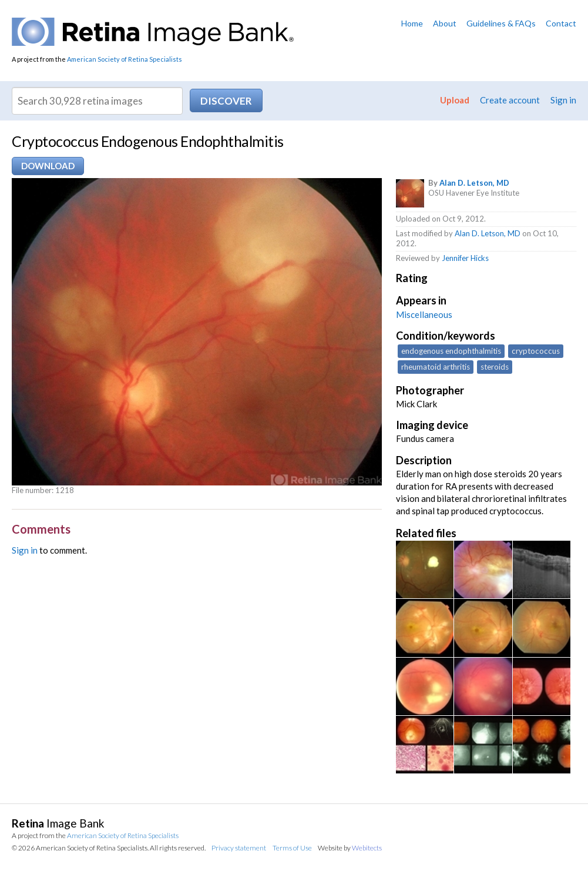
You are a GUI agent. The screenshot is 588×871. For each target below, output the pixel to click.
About (445, 23)
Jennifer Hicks (465, 258)
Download (48, 166)
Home (412, 23)
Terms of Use (292, 848)
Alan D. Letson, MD (474, 183)
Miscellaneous (424, 314)
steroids (495, 367)
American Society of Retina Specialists (125, 59)
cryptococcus (536, 351)
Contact (561, 23)
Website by (350, 848)
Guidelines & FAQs (501, 23)
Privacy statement (239, 848)
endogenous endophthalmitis (451, 351)
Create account (510, 100)
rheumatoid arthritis (436, 367)
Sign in (563, 100)
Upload (455, 100)
